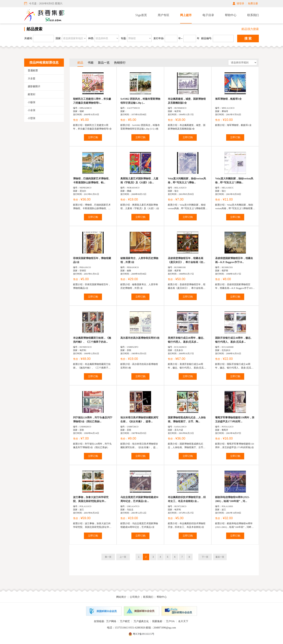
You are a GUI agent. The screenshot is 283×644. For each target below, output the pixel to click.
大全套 (32, 78)
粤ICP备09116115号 (144, 634)
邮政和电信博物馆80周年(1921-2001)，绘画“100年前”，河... (232, 499)
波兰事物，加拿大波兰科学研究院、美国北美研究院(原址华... (91, 499)
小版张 (32, 102)
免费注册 (253, 4)
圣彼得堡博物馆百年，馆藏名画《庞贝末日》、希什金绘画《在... (187, 260)
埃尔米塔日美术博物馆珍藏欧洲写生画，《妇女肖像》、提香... (139, 420)
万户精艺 (125, 621)
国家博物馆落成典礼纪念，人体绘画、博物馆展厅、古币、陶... (187, 420)
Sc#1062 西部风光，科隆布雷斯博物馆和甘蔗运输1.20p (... (140, 101)
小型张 (32, 118)
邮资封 (32, 94)
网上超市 (186, 15)
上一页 (123, 557)
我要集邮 (157, 621)
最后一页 (220, 557)
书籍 (91, 63)
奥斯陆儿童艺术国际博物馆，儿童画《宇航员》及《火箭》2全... (139, 181)
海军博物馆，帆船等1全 (228, 99)
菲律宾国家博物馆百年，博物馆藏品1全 (92, 260)
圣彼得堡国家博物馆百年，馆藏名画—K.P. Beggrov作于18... (234, 260)
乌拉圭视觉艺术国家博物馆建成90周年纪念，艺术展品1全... (139, 499)
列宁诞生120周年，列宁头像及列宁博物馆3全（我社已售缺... (93, 420)
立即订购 (93, 137)
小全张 (32, 110)
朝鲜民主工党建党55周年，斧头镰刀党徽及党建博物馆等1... (92, 101)
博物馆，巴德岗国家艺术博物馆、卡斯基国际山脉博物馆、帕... (92, 181)
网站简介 (121, 597)
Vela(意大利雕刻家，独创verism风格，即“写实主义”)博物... (187, 181)
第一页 (108, 557)
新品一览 (104, 63)
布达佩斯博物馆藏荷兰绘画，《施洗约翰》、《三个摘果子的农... (92, 340)
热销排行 (120, 63)
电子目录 (208, 15)
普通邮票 (33, 71)
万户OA (170, 621)
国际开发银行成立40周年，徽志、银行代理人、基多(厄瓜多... (234, 340)
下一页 (205, 557)
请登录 (240, 4)
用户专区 (164, 15)
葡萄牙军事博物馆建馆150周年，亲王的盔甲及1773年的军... (235, 420)
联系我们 (253, 15)
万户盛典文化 (141, 621)
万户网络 (111, 621)
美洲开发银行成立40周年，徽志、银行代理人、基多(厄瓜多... (187, 340)
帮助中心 (231, 15)
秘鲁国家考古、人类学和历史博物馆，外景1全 (139, 260)
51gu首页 (141, 15)
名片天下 (183, 621)
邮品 (80, 63)
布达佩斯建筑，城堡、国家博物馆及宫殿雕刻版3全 (187, 101)
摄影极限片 (34, 86)
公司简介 (135, 597)
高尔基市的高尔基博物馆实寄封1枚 (140, 338)
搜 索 (248, 38)
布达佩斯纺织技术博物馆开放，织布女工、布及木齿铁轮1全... (187, 499)
